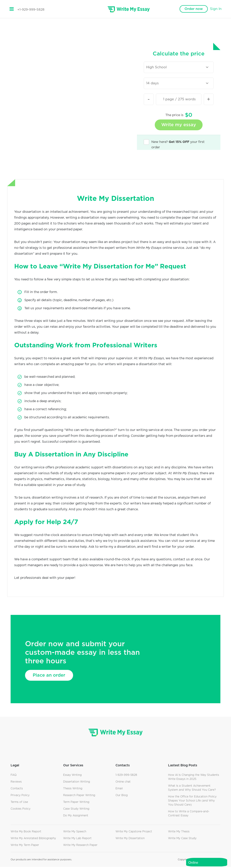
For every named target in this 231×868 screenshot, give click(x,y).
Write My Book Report (26, 833)
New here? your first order (174, 143)
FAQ (14, 776)
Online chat (123, 783)
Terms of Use (19, 803)
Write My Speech (75, 833)
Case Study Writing (76, 810)
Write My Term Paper (25, 846)
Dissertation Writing (77, 783)
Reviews (16, 783)
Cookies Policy (21, 810)
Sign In (216, 9)
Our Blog (122, 796)
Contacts (17, 790)
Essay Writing (72, 776)
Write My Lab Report (77, 839)
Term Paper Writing (76, 803)
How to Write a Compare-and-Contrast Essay (189, 815)
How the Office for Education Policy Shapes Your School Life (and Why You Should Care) (192, 802)
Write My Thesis (179, 833)
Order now (194, 9)
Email (119, 790)
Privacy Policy (20, 796)
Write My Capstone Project (134, 833)
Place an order (51, 676)
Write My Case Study (182, 839)
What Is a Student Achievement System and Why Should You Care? (192, 789)
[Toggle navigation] (12, 9)
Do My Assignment (76, 817)
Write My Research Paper (80, 846)
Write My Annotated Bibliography (33, 839)
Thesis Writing (73, 790)
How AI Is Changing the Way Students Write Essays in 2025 (194, 778)
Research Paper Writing (79, 796)
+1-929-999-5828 (31, 10)
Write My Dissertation (130, 839)
